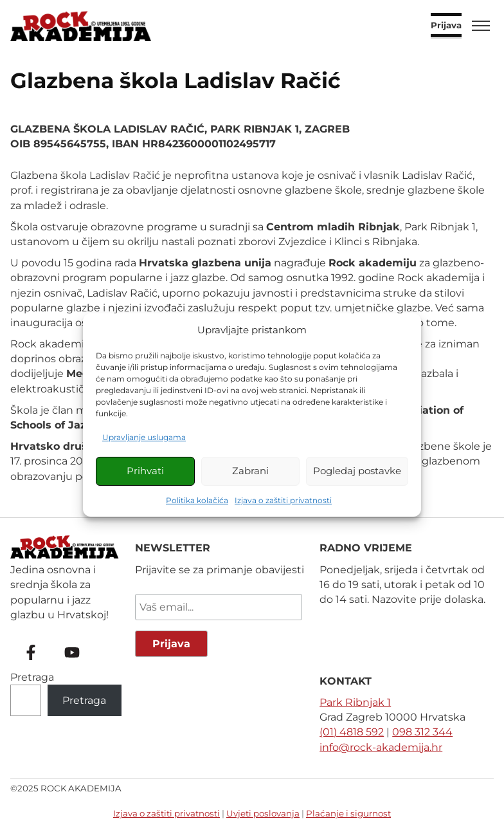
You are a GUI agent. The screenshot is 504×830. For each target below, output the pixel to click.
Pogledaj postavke (357, 471)
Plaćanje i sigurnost (348, 813)
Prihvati (145, 471)
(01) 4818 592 (352, 732)
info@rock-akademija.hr (381, 747)
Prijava (446, 26)
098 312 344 (422, 732)
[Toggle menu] (481, 26)
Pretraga (32, 677)
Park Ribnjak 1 (355, 702)
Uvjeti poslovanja (263, 813)
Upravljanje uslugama (144, 437)
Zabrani (250, 471)
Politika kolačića (197, 500)
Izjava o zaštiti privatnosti (283, 500)
